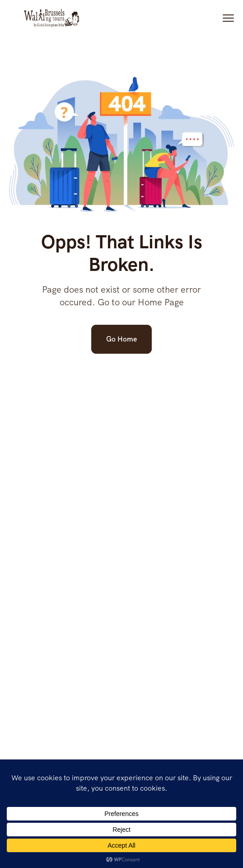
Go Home (121, 339)
